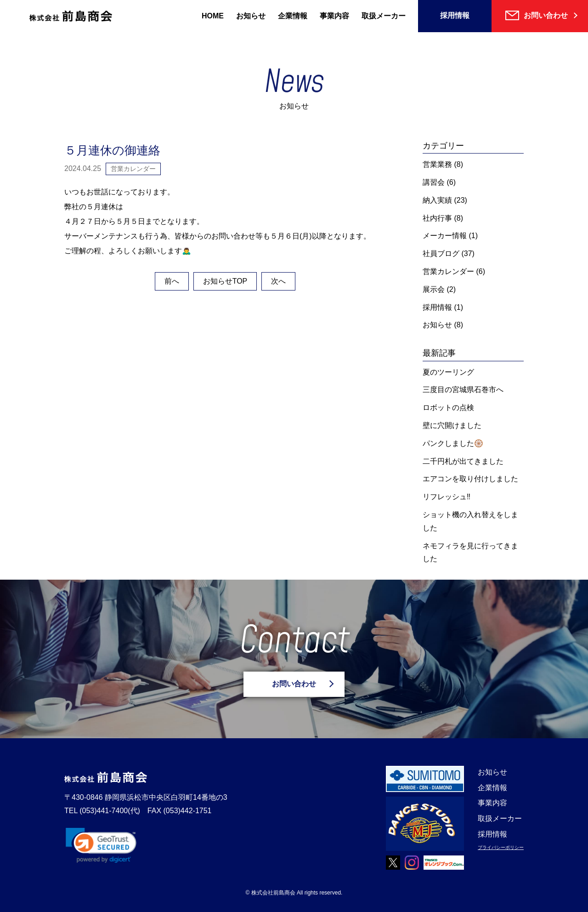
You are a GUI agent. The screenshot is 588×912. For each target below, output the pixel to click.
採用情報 (455, 15)
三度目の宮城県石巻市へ (463, 390)
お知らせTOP (225, 281)
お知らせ (251, 16)
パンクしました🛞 (453, 443)
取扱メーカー (384, 16)
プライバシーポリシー (501, 847)
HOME (213, 16)
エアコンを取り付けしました (470, 479)
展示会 (434, 289)
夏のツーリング (448, 372)
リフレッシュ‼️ (447, 497)
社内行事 (437, 218)
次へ (278, 281)
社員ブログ (441, 254)
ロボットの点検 (448, 408)
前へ (172, 281)
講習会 (434, 182)
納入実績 (437, 200)
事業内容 (334, 16)
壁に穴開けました (452, 425)
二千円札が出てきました (463, 461)
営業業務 (437, 164)
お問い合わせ (294, 684)
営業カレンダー (448, 271)
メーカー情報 (445, 236)
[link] (101, 845)
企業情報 (293, 16)
